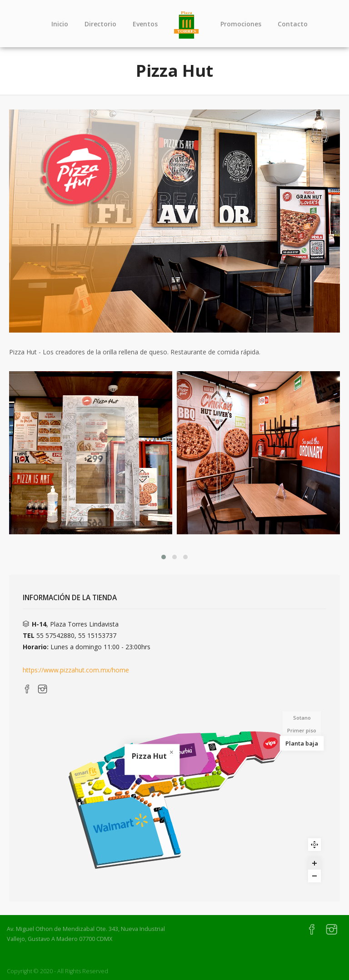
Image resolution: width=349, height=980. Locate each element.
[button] (164, 557)
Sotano (302, 718)
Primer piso (302, 730)
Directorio (100, 24)
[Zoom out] (314, 876)
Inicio (60, 24)
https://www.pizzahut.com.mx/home (76, 670)
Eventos (145, 24)
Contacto (293, 24)
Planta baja (302, 743)
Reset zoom (314, 845)
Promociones (241, 24)
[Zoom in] (314, 863)
